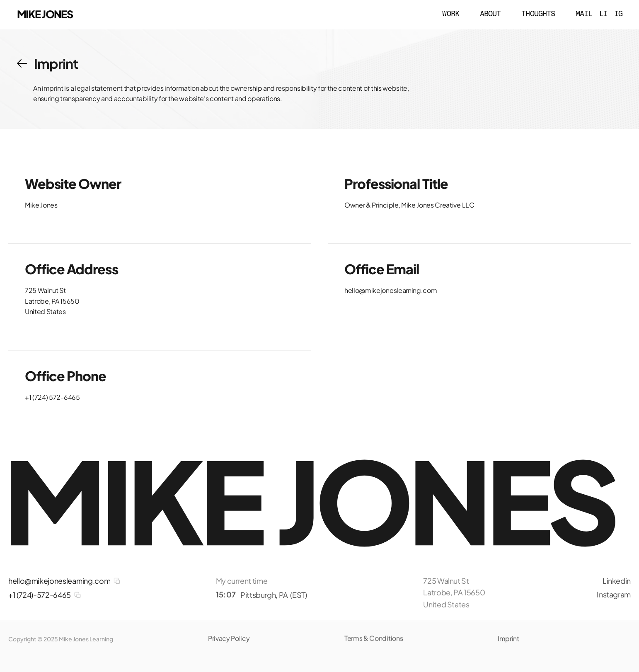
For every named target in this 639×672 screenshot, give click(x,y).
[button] (22, 63)
